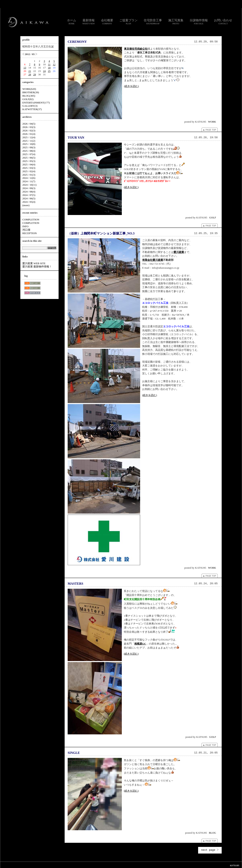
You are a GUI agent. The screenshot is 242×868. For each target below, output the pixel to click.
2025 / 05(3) (29, 161)
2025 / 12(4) (29, 137)
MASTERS (75, 584)
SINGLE (74, 753)
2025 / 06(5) (29, 158)
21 (30, 71)
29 (35, 74)
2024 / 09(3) (29, 188)
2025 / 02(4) (29, 171)
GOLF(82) (28, 99)
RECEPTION (30, 233)
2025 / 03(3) (29, 168)
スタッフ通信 (76, 865)
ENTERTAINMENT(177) (36, 103)
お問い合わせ (223, 22)
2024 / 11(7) (29, 181)
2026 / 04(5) (29, 124)
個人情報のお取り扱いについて (123, 865)
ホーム (72, 22)
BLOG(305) (29, 96)
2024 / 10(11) (29, 185)
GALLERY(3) (30, 106)
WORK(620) (29, 89)
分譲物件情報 (199, 22)
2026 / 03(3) (29, 127)
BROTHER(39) (31, 92)
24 (44, 71)
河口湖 (26, 230)
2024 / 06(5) (29, 198)
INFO (25, 226)
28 (30, 74)
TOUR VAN (76, 138)
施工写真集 (176, 22)
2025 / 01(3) (29, 175)
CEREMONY (77, 42)
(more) (26, 205)
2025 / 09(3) (29, 147)
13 (25, 68)
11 (49, 64)
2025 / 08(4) (29, 151)
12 (54, 64)
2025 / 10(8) (29, 144)
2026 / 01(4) (29, 134)
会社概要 (107, 22)
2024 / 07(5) (29, 195)
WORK (212, 122)
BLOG (213, 833)
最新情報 (89, 22)
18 (49, 68)
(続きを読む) (131, 86)
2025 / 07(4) (29, 154)
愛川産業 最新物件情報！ (37, 267)
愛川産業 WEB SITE (34, 263)
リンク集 (102, 865)
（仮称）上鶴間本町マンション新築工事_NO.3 (101, 233)
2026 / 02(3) (29, 131)
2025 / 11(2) (29, 141)
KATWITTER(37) (32, 109)
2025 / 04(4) (29, 164)
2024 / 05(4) (29, 202)
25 (49, 71)
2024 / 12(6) (29, 178)
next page (210, 850)
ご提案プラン (128, 22)
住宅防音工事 (153, 22)
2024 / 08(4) (29, 192)
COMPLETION (31, 220)
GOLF (213, 218)
